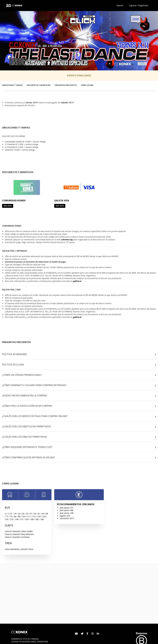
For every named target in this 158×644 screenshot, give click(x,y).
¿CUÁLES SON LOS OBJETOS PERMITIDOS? (25, 437)
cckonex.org (67, 239)
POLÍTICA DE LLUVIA (13, 364)
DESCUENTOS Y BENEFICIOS (39, 85)
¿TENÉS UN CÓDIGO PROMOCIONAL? (22, 375)
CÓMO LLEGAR (87, 85)
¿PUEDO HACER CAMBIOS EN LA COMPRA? (25, 395)
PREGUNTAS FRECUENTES (66, 85)
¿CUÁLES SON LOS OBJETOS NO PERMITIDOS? (27, 426)
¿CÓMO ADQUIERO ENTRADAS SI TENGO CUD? (27, 447)
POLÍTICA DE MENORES (14, 354)
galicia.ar (77, 281)
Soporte (120, 5)
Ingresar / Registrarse (139, 5)
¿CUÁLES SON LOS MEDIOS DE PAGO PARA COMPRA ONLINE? (35, 416)
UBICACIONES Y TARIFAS (12, 85)
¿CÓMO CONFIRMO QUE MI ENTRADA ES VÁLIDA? (28, 457)
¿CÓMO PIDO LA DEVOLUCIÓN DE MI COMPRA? (27, 406)
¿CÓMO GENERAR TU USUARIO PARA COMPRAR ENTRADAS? (34, 385)
